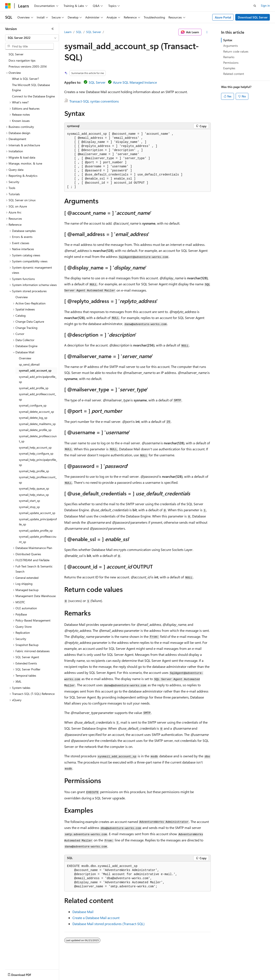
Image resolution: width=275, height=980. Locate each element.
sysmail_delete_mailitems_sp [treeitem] (37, 424)
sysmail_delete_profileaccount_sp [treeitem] (38, 439)
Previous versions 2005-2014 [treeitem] (28, 66)
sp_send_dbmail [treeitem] (29, 364)
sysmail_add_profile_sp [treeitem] (34, 388)
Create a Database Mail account (96, 918)
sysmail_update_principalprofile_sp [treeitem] (38, 522)
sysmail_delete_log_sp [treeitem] (33, 418)
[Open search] (255, 6)
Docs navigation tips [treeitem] (22, 60)
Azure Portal (223, 17)
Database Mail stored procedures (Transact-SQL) (108, 924)
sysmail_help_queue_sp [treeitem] (34, 488)
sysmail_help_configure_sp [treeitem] (36, 453)
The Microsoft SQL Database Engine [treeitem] (31, 88)
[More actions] (207, 32)
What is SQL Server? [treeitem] (25, 79)
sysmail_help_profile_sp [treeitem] (34, 471)
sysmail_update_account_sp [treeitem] (37, 513)
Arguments (231, 46)
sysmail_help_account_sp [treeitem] (35, 447)
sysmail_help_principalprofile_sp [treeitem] (38, 462)
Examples (229, 68)
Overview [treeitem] (22, 297)
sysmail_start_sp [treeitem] (29, 501)
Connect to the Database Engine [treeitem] (33, 96)
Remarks (229, 57)
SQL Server (94, 32)
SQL (79, 32)
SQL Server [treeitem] (16, 54)
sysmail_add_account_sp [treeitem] (35, 370)
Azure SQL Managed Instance (135, 82)
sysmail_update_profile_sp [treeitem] (36, 530)
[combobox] (32, 38)
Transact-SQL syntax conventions (94, 101)
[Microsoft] (8, 6)
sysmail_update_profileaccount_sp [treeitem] (38, 539)
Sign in (265, 5)
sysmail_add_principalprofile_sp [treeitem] (38, 379)
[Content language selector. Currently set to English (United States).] (25, 974)
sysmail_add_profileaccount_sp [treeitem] (37, 397)
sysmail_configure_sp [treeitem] (33, 405)
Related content (234, 74)
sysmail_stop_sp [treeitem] (29, 507)
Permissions (231, 63)
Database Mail (83, 912)
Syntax (228, 40)
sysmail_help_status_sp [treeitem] (34, 495)
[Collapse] (53, 29)
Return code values (236, 51)
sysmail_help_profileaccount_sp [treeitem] (38, 480)
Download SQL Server (253, 17)
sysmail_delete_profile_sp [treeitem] (35, 430)
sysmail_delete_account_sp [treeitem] (36, 412)
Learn (68, 32)
